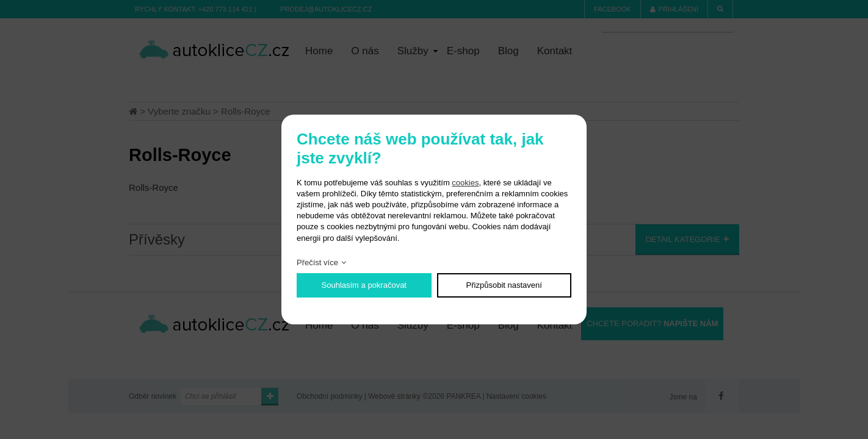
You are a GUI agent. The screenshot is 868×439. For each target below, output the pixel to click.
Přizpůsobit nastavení (504, 285)
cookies (465, 183)
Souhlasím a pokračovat (364, 285)
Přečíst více (317, 262)
